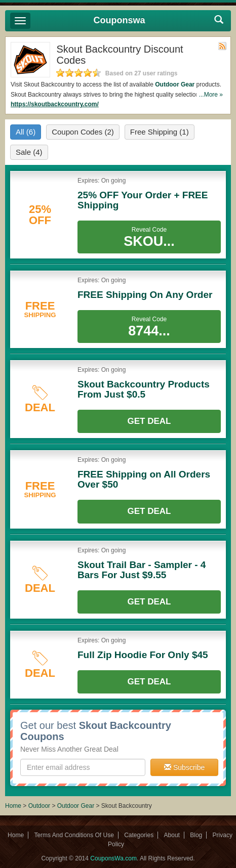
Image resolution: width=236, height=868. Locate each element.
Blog (196, 835)
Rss (222, 46)
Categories (139, 835)
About (172, 835)
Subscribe (184, 767)
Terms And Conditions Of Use (74, 835)
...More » (211, 95)
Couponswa (120, 20)
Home (13, 806)
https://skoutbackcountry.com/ (55, 104)
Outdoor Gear (175, 84)
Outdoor (39, 806)
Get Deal (149, 421)
